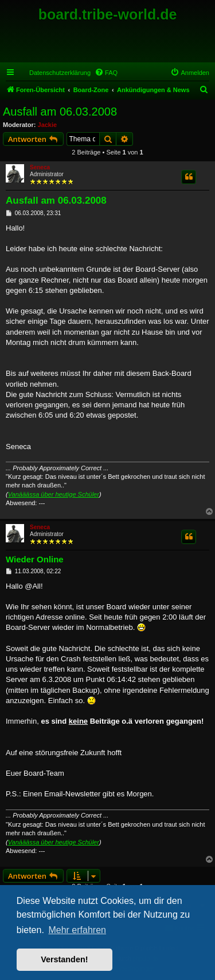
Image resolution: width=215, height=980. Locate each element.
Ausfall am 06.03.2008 (60, 112)
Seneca (40, 167)
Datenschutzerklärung (60, 73)
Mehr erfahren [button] (77, 930)
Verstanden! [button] (64, 959)
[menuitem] (106, 73)
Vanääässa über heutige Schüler (54, 494)
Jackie (48, 125)
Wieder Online (35, 559)
